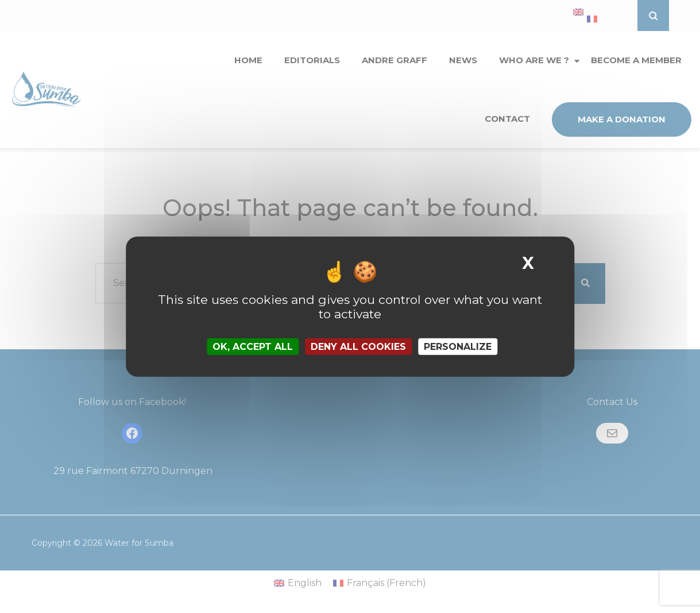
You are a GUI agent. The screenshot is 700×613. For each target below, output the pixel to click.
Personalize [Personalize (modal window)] (458, 347)
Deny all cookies (358, 347)
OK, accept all (253, 347)
